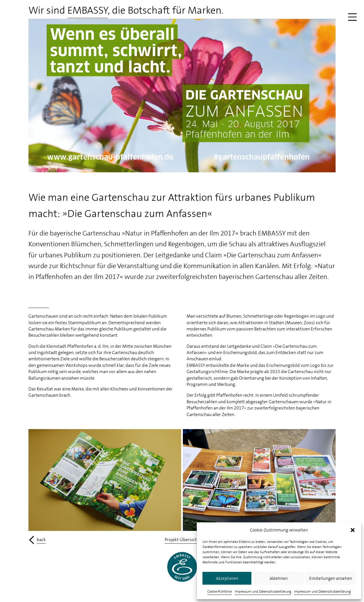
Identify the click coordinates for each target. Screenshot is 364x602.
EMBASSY (88, 10)
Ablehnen (279, 578)
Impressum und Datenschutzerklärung (263, 591)
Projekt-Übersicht (182, 540)
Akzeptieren (227, 578)
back (41, 540)
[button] (353, 530)
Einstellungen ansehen (331, 578)
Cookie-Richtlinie (220, 591)
